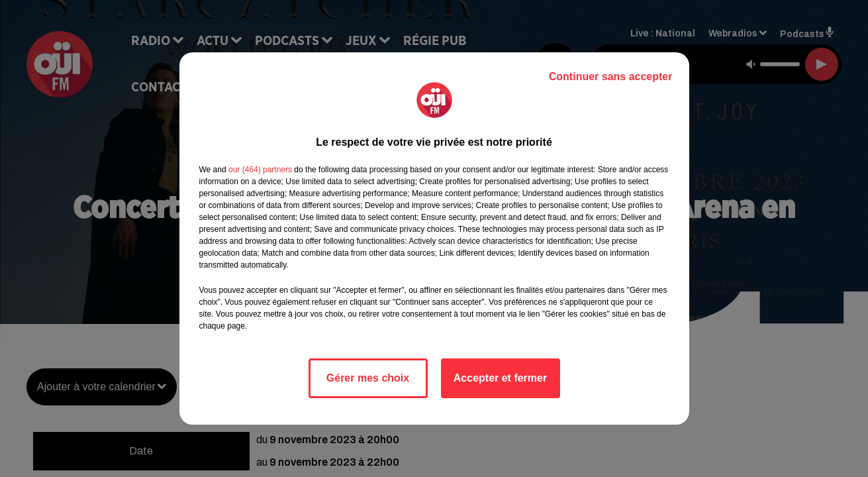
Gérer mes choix (368, 378)
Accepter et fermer (500, 378)
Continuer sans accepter (611, 77)
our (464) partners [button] (260, 170)
